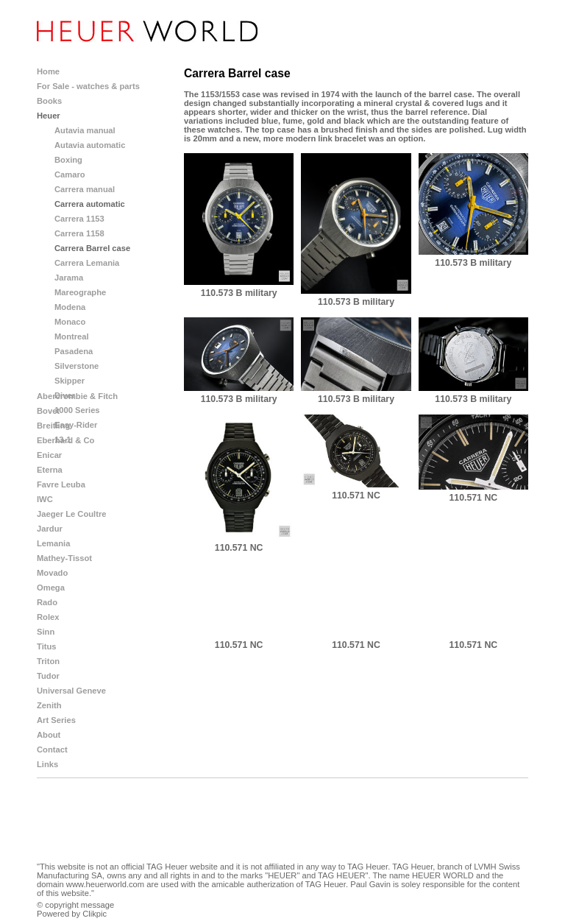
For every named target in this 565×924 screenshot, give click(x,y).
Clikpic (95, 914)
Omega (51, 588)
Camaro (70, 174)
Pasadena (74, 351)
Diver (65, 395)
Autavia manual (85, 130)
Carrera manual (85, 189)
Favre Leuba (61, 484)
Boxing (68, 160)
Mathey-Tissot (64, 558)
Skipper (70, 381)
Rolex (48, 617)
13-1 (63, 440)
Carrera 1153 (79, 219)
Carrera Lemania (87, 263)
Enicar (49, 455)
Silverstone (77, 366)
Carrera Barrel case (92, 248)
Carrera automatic (90, 204)
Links (47, 764)
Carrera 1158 (79, 233)
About (49, 735)
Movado (52, 573)
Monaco (70, 322)
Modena (70, 307)
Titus (47, 646)
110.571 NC (239, 548)
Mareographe (80, 292)
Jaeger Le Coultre (72, 514)
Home (48, 71)
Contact (52, 750)
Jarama (69, 278)
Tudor (48, 676)
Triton (48, 661)
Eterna (50, 470)
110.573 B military (239, 293)
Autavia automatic (90, 145)
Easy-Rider (76, 425)
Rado (47, 602)
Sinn (46, 632)
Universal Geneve (71, 691)
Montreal (72, 336)
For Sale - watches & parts (88, 86)
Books (49, 101)
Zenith (49, 705)
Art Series (56, 720)
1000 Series (77, 410)
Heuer (49, 116)
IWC (45, 499)
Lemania (53, 543)
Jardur (50, 529)
